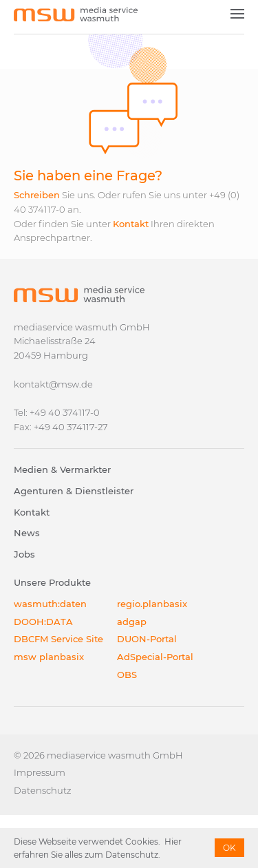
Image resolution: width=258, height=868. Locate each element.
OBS (127, 675)
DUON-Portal (147, 639)
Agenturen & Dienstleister (74, 491)
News (27, 533)
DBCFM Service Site (58, 639)
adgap (132, 622)
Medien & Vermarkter (62, 469)
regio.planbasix (152, 604)
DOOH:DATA (43, 622)
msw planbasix (49, 657)
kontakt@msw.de (53, 384)
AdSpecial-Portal (155, 657)
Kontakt (131, 224)
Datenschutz (43, 790)
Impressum (40, 772)
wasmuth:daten (50, 604)
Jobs (24, 554)
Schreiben (37, 195)
